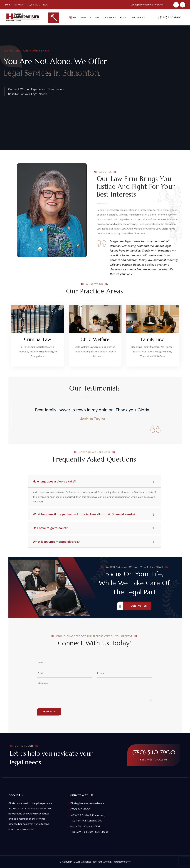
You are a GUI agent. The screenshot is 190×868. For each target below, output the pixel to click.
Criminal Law (38, 339)
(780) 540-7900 (170, 17)
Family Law (152, 339)
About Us (86, 17)
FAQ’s (123, 17)
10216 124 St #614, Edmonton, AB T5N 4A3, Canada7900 (86, 818)
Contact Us (138, 17)
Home (73, 17)
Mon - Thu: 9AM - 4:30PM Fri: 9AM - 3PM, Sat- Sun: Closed (88, 829)
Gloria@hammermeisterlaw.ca (147, 5)
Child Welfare (95, 339)
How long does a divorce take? (93, 482)
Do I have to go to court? (93, 528)
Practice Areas (105, 17)
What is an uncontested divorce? (93, 542)
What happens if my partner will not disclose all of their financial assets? (93, 514)
